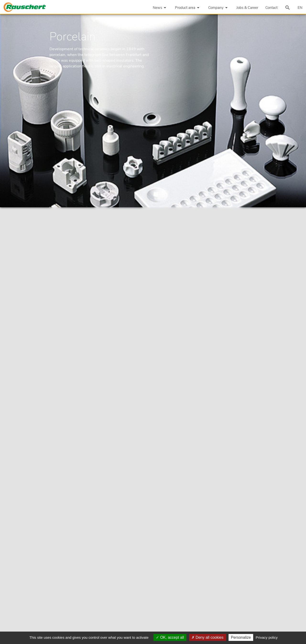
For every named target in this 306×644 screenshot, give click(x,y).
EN (300, 8)
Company (219, 8)
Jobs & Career (247, 8)
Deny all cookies (208, 637)
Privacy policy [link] (267, 637)
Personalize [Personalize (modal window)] (241, 637)
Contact (271, 8)
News (160, 8)
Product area (188, 8)
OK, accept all (170, 637)
